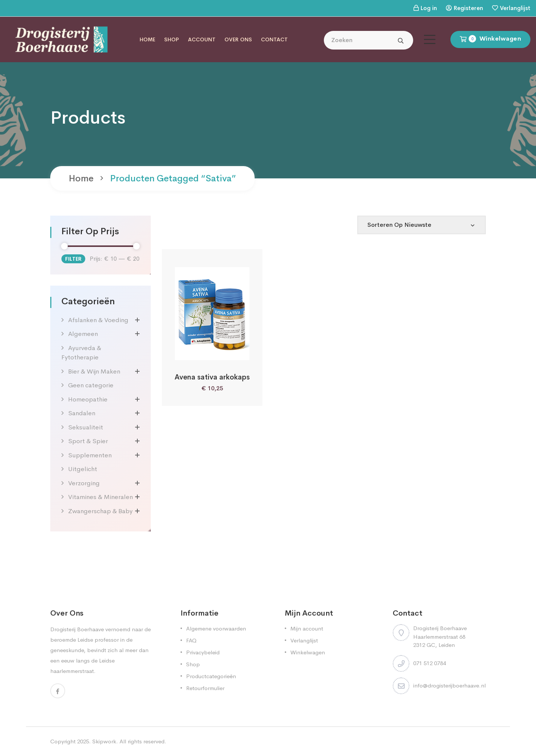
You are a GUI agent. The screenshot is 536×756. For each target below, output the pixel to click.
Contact (274, 39)
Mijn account (307, 628)
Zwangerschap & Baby (100, 511)
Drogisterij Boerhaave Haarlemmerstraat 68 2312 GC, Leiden (440, 636)
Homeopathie (88, 399)
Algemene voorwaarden (216, 628)
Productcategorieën (211, 676)
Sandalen (82, 413)
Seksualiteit (86, 427)
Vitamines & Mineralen (100, 497)
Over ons (238, 39)
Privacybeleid (203, 652)
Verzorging (84, 483)
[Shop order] (422, 225)
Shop (172, 39)
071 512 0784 (430, 663)
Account (202, 39)
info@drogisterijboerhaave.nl (449, 685)
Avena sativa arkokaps (212, 377)
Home (147, 39)
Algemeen (83, 334)
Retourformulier (205, 688)
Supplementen (90, 455)
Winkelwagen (308, 652)
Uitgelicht (83, 469)
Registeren (468, 8)
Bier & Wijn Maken (94, 371)
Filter (73, 259)
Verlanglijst (515, 8)
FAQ (191, 640)
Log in (429, 8)
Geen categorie (91, 385)
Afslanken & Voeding (98, 320)
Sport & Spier (88, 441)
